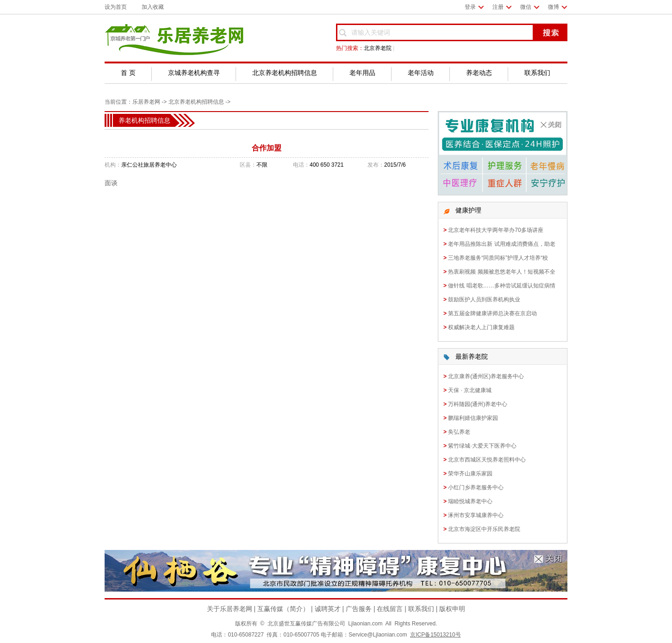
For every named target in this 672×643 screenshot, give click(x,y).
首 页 (128, 73)
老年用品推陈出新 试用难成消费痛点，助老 (501, 244)
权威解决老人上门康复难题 (481, 327)
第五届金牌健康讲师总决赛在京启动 (492, 313)
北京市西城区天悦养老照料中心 (487, 460)
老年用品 (362, 73)
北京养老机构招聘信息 (285, 73)
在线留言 (390, 609)
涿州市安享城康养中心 (476, 515)
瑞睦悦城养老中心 (470, 501)
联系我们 (537, 73)
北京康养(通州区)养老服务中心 (486, 376)
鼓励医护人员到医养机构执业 (484, 300)
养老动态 (479, 73)
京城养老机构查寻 (194, 73)
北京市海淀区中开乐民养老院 (484, 529)
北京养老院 (378, 48)
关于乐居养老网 (230, 609)
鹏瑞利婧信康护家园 (473, 418)
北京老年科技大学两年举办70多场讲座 (495, 230)
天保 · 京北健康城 (470, 390)
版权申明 (452, 609)
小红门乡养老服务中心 (476, 487)
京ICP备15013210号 (435, 635)
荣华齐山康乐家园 (470, 474)
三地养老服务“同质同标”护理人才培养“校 (498, 258)
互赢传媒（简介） (283, 609)
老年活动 (421, 73)
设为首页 (116, 7)
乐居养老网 (146, 102)
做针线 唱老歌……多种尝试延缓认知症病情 (501, 286)
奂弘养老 (459, 432)
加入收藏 (153, 7)
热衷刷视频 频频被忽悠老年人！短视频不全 (501, 272)
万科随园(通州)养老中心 (478, 404)
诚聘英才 (328, 609)
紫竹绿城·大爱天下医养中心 (482, 446)
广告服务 (359, 609)
